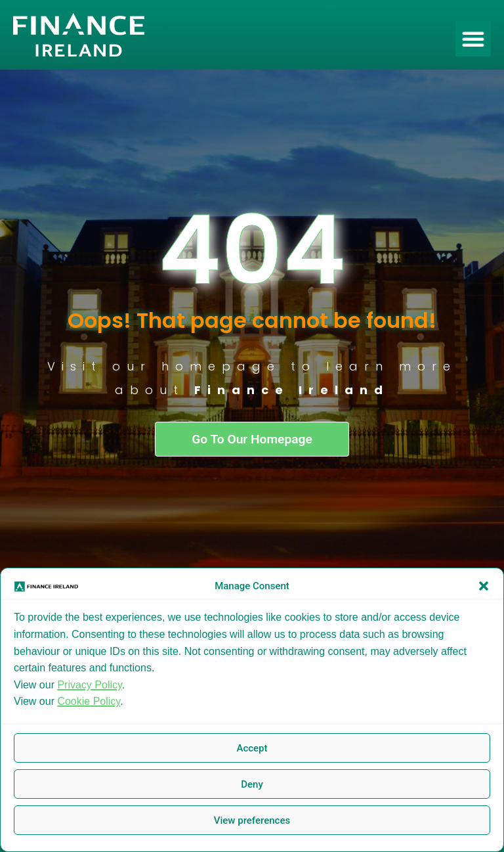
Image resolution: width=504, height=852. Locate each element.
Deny (252, 784)
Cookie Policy (89, 701)
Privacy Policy (89, 685)
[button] (484, 586)
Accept (252, 748)
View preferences (252, 820)
